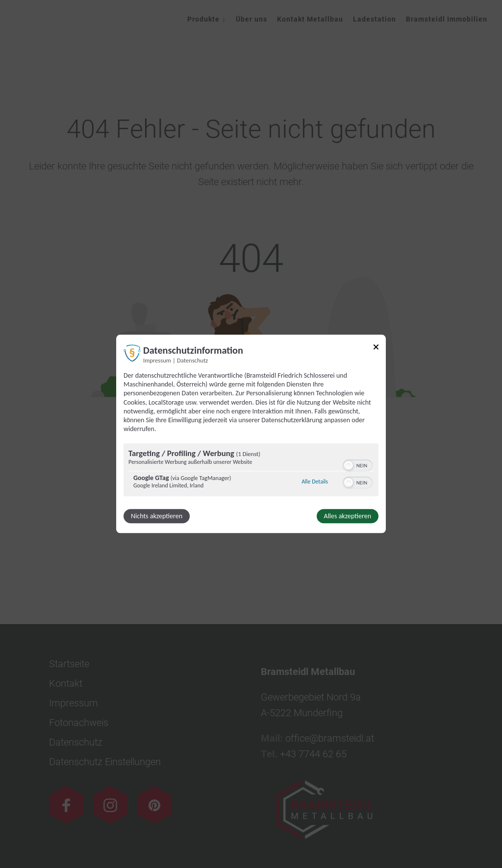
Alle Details (315, 482)
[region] (251, 471)
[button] (349, 466)
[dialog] (251, 434)
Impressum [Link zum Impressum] (157, 360)
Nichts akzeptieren (157, 517)
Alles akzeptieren (348, 517)
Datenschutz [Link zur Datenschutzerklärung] (192, 360)
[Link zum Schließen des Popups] (376, 349)
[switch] (358, 465)
